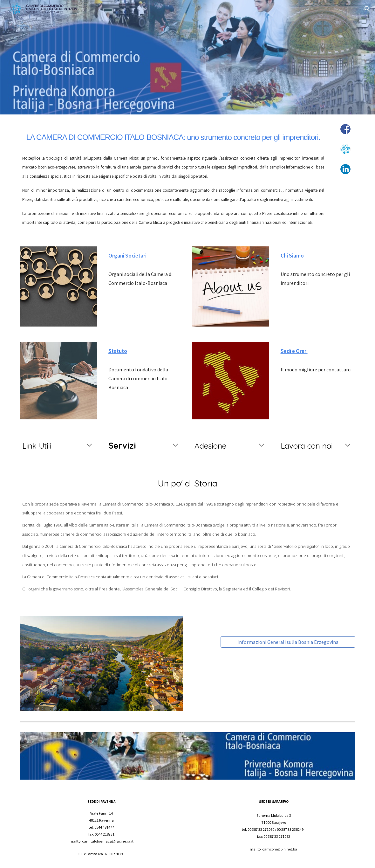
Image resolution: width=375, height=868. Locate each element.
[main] (173, 135)
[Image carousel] (102, 664)
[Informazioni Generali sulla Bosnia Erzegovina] (288, 642)
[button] (367, 9)
